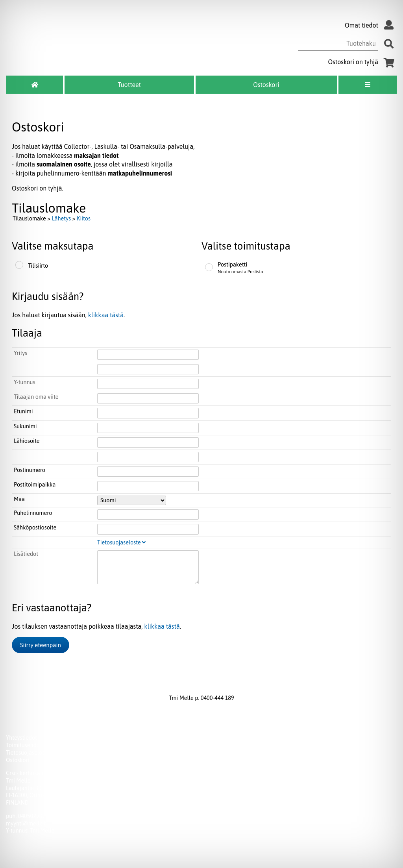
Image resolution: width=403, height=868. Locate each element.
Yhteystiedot (21, 738)
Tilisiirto (38, 266)
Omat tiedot (371, 25)
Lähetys (61, 218)
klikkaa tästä (106, 315)
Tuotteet (129, 85)
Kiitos (84, 218)
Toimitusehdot (24, 745)
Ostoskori (266, 85)
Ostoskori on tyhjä (363, 62)
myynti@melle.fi (26, 824)
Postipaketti (232, 265)
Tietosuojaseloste (121, 542)
